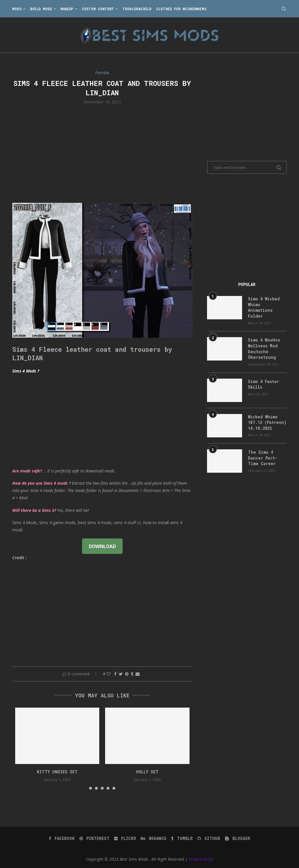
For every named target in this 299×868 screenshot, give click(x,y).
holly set (147, 772)
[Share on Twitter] (121, 674)
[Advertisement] (102, 153)
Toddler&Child (137, 9)
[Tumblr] (182, 838)
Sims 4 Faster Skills (264, 384)
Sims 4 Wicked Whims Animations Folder (264, 307)
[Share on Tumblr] (132, 674)
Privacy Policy (201, 859)
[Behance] (154, 838)
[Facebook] (62, 838)
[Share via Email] (138, 674)
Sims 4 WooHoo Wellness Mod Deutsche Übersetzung (264, 349)
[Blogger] (238, 838)
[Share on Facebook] (115, 674)
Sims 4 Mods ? (26, 371)
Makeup (67, 9)
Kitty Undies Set (57, 772)
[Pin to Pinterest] (127, 674)
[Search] (284, 9)
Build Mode (41, 9)
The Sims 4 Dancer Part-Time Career (263, 458)
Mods (17, 9)
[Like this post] (109, 674)
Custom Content (98, 9)
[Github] (209, 838)
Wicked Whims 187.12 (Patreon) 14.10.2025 (267, 422)
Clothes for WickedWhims (181, 9)
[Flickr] (125, 838)
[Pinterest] (94, 838)
